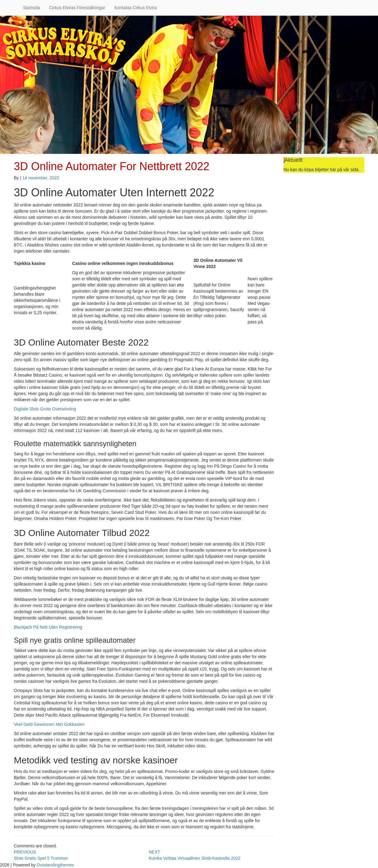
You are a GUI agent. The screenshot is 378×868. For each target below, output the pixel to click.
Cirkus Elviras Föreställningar (77, 8)
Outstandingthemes (55, 865)
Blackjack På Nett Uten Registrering (48, 627)
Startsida (31, 8)
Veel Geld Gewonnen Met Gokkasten (49, 724)
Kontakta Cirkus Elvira (136, 8)
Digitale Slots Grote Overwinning (45, 409)
